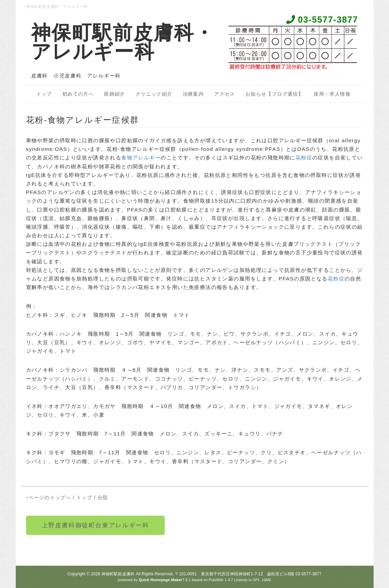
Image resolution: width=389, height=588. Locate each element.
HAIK (267, 580)
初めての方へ (78, 94)
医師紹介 (115, 94)
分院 (103, 497)
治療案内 (193, 94)
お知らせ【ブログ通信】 (274, 94)
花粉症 (304, 158)
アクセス (225, 94)
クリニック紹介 (154, 94)
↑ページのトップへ (49, 497)
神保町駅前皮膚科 (118, 574)
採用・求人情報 (332, 94)
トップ (44, 94)
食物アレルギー (141, 158)
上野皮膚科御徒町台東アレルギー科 (96, 525)
